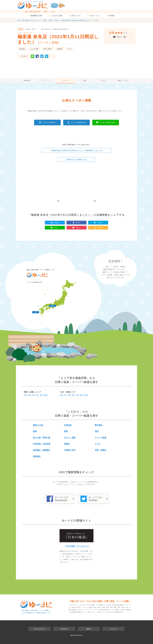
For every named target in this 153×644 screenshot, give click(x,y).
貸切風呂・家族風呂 (42, 450)
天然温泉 (68, 425)
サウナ (70, 49)
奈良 (37, 395)
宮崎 (77, 395)
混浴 (97, 431)
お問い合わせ (64, 629)
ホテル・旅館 (70, 438)
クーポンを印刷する (47, 122)
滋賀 (41, 395)
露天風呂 (22, 49)
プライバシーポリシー (40, 629)
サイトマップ (113, 629)
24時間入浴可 (70, 450)
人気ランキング (94, 16)
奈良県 (50, 20)
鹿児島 (86, 395)
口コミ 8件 (121, 37)
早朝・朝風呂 (48, 49)
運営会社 (89, 629)
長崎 (69, 395)
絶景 (66, 431)
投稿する (120, 41)
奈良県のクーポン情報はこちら (76, 159)
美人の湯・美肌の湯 (42, 438)
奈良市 (57, 20)
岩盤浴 (67, 444)
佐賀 (73, 395)
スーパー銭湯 (34, 49)
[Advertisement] (76, 68)
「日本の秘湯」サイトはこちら (76, 546)
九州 (53, 12)
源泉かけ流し (39, 425)
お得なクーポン (75, 16)
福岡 (62, 395)
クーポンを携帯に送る (76, 122)
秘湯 (35, 431)
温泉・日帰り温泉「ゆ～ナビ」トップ (29, 20)
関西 (46, 12)
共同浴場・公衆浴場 (42, 444)
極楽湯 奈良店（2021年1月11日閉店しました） (76, 20)
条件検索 (110, 16)
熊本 (81, 395)
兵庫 (33, 395)
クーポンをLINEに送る (106, 122)
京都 (29, 395)
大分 (65, 395)
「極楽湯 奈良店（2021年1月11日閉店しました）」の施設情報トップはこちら (76, 150)
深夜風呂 (60, 49)
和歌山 (46, 395)
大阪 (25, 395)
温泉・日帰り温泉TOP (32, 12)
